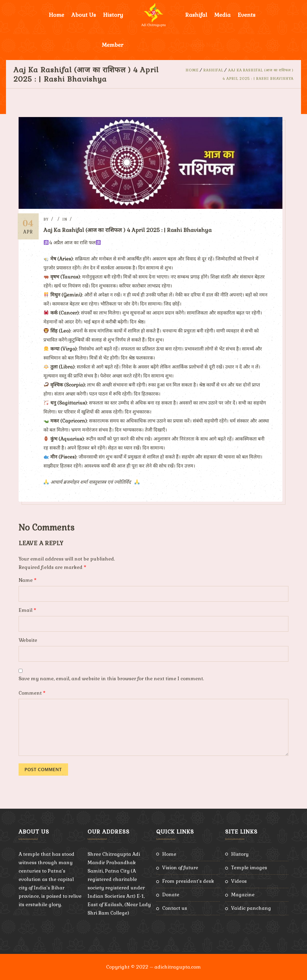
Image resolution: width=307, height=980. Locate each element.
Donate (171, 894)
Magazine (243, 894)
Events (247, 15)
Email (27, 610)
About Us (84, 15)
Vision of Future (180, 867)
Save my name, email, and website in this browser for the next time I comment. (111, 678)
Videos (239, 881)
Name (28, 580)
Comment (32, 693)
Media (222, 15)
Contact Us (175, 908)
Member (113, 45)
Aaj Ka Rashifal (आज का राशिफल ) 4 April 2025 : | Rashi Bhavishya (130, 230)
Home (57, 15)
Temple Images (249, 867)
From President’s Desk (188, 881)
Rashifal (196, 15)
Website (28, 640)
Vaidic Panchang (251, 908)
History (113, 15)
